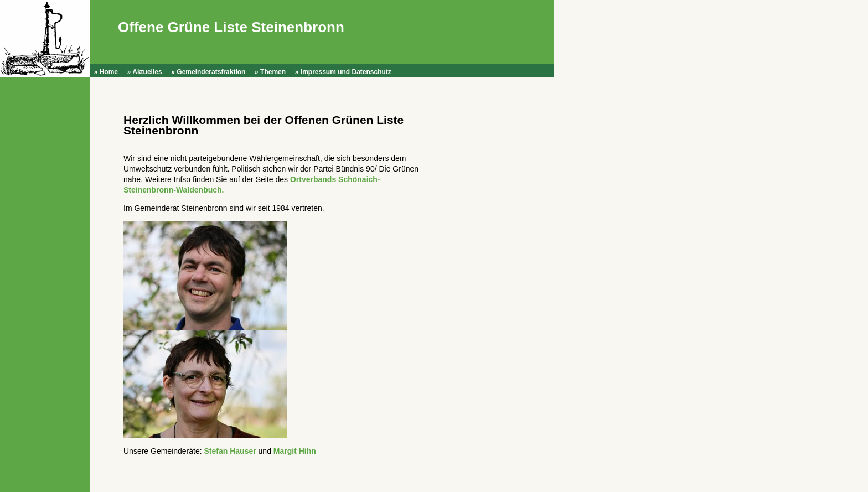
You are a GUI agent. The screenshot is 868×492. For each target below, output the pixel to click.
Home (109, 72)
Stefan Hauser (230, 451)
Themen (273, 72)
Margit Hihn (295, 451)
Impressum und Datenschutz (346, 72)
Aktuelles (147, 72)
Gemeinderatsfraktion (211, 72)
